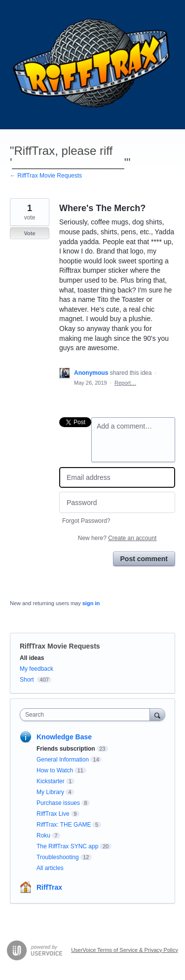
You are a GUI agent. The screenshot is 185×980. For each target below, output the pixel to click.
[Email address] (117, 478)
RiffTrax (49, 887)
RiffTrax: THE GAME (64, 825)
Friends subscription (66, 749)
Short (27, 680)
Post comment (144, 559)
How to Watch (55, 770)
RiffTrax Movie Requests (60, 646)
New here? (117, 538)
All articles (50, 868)
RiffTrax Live (53, 814)
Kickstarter (51, 781)
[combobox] (87, 715)
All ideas (32, 658)
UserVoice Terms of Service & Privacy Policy (125, 950)
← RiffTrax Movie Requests (46, 176)
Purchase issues (58, 803)
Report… (125, 383)
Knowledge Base (64, 737)
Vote (29, 233)
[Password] (117, 502)
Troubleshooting (58, 857)
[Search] (157, 714)
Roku (43, 835)
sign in (91, 603)
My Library (50, 792)
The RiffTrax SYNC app (67, 846)
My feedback (37, 669)
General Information (63, 760)
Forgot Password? (86, 521)
